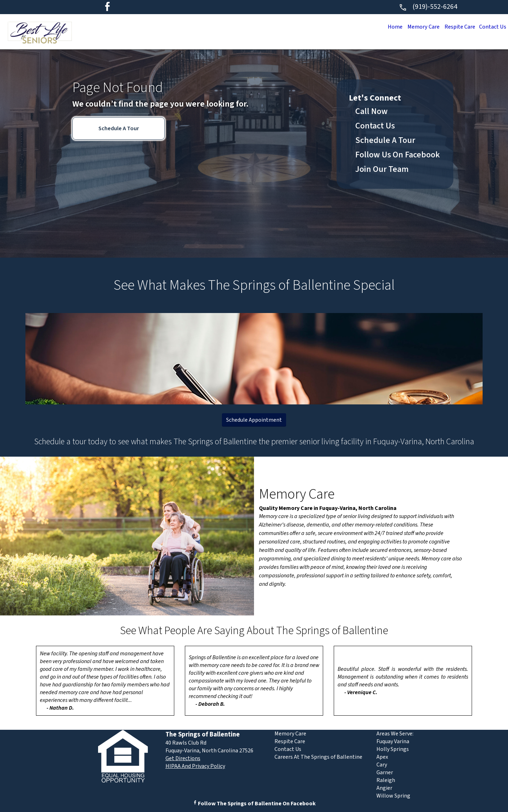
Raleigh (386, 780)
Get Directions (183, 758)
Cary (382, 765)
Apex (382, 757)
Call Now (371, 111)
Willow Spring (393, 796)
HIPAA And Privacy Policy (195, 766)
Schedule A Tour (119, 128)
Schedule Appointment (254, 420)
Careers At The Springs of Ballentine (318, 757)
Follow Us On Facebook (398, 155)
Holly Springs (393, 749)
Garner (385, 772)
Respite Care (457, 27)
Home (388, 27)
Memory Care (418, 27)
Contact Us (492, 27)
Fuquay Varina (393, 741)
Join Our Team (382, 169)
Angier (384, 788)
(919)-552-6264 (428, 7)
